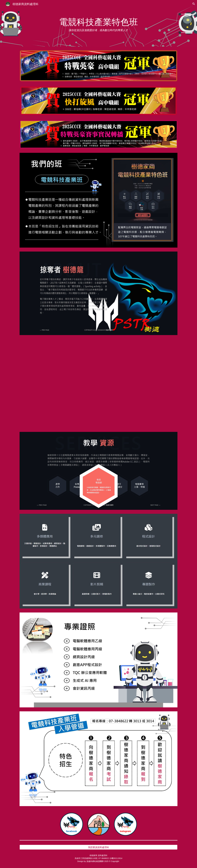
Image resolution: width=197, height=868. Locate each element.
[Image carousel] (99, 471)
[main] (99, 23)
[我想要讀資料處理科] (99, 847)
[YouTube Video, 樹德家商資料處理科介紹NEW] (99, 384)
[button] (194, 4)
